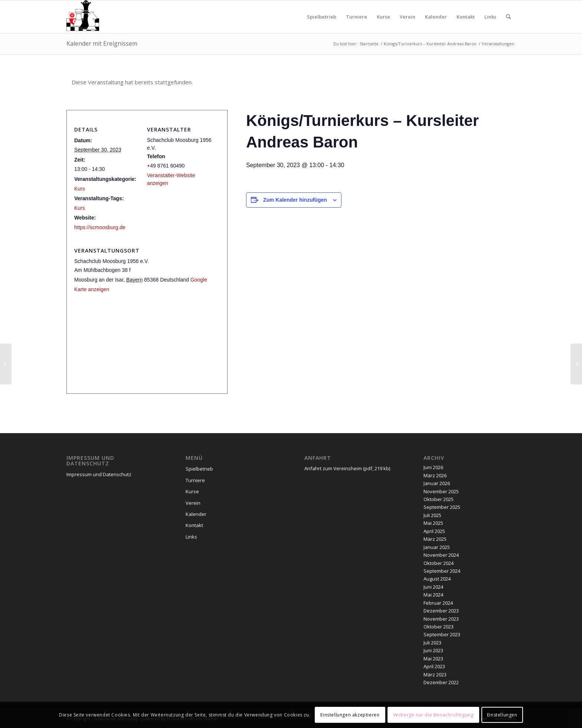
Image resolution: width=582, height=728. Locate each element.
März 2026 (435, 475)
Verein (193, 503)
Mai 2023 (433, 659)
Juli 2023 (432, 643)
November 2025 (441, 491)
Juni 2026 (433, 467)
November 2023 (441, 619)
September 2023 (442, 634)
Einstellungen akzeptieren (350, 715)
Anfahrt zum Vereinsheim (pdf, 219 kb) (347, 468)
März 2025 (435, 539)
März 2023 (435, 675)
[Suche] (508, 17)
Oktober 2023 (439, 627)
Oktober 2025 (439, 499)
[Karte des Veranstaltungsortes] (147, 344)
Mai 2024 (433, 595)
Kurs (80, 189)
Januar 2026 (437, 483)
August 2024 (437, 579)
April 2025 (434, 531)
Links (191, 537)
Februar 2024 (438, 603)
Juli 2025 (432, 515)
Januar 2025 (437, 547)
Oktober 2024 (439, 563)
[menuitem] (322, 17)
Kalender (196, 514)
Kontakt (194, 525)
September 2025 (442, 507)
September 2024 (442, 571)
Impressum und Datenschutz (99, 474)
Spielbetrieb (199, 469)
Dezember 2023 (441, 611)
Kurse (192, 491)
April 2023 (434, 666)
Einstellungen (502, 715)
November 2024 (441, 555)
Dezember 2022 (441, 682)
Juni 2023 (433, 650)
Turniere (195, 480)
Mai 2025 (433, 523)
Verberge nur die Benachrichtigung (433, 715)
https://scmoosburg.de (100, 227)
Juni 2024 (433, 587)
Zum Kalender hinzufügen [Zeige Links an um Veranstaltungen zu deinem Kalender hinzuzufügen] (295, 200)
